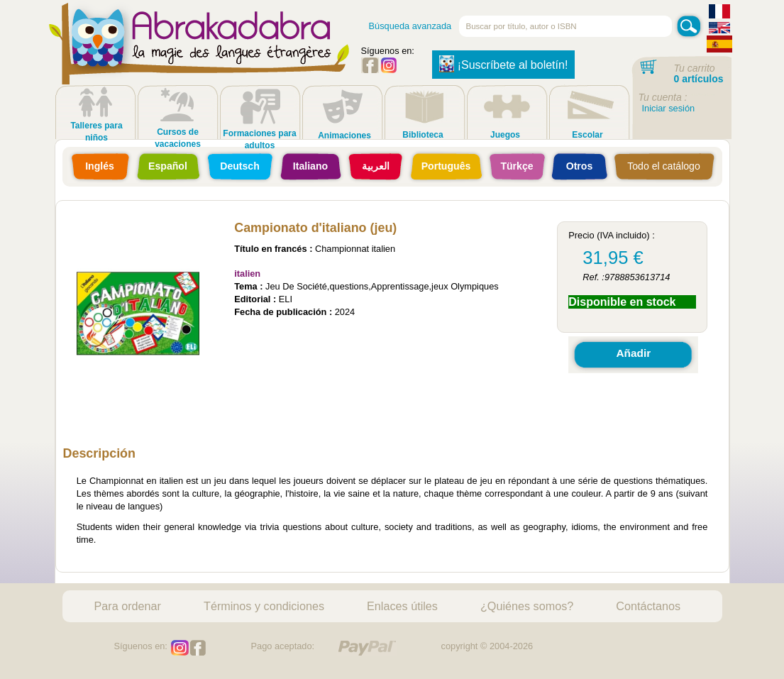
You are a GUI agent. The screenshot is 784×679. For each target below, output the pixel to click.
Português (446, 166)
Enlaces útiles (402, 606)
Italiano (310, 166)
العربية (376, 166)
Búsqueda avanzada (410, 26)
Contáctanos (648, 606)
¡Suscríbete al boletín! (504, 64)
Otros (580, 166)
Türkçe (517, 166)
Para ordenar (128, 606)
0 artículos (699, 79)
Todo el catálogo (664, 166)
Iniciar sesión (669, 108)
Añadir (633, 353)
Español (168, 166)
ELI (286, 299)
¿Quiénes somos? (527, 606)
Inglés (100, 166)
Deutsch (240, 166)
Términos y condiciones (264, 606)
